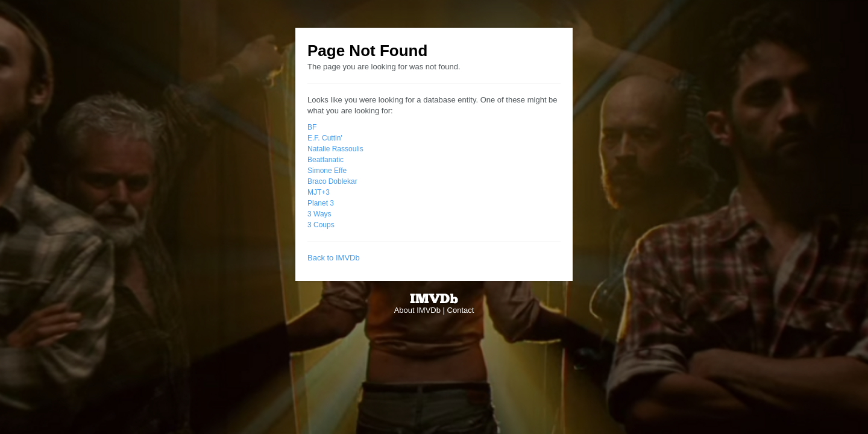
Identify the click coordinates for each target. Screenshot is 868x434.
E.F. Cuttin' (325, 138)
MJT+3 (319, 192)
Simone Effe (327, 171)
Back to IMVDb (334, 258)
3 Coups (321, 225)
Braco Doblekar (332, 181)
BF (312, 127)
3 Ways (319, 214)
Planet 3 (321, 203)
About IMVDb (417, 310)
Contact (461, 310)
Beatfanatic (325, 160)
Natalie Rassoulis (335, 149)
